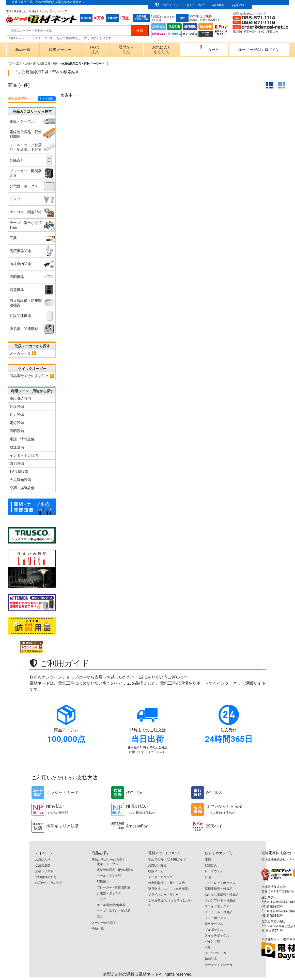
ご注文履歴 (43, 865)
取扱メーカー (60, 50)
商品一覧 (23, 50)
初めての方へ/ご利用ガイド (167, 860)
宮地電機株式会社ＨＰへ (278, 860)
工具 (19, 64)
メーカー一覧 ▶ (23, 353)
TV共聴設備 (19, 472)
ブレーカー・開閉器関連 (114, 887)
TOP (11, 64)
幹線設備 (17, 406)
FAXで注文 (95, 50)
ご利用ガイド (169, 5)
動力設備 (17, 415)
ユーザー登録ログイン (259, 50)
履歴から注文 (126, 50)
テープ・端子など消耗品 (114, 911)
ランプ (101, 899)
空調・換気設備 (22, 488)
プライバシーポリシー (163, 895)
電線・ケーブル (107, 864)
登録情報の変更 (46, 877)
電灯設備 (17, 423)
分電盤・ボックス (109, 893)
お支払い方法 (195, 5)
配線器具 (103, 882)
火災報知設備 (20, 480)
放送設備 (17, 447)
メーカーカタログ (160, 877)
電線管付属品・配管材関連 (115, 870)
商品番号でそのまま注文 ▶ (32, 376)
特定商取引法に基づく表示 (166, 883)
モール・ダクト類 (109, 876)
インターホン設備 (24, 455)
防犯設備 (17, 463)
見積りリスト (44, 871)
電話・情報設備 (22, 439)
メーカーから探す (104, 923)
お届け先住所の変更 (49, 883)
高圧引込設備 (20, 398)
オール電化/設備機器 (111, 905)
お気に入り (43, 860)
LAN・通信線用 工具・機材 (42, 64)
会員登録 (238, 5)
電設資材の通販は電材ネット (149, 974)
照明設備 (17, 431)
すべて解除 (47, 99)
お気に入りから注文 (162, 50)
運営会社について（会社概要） (169, 889)
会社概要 (218, 5)
